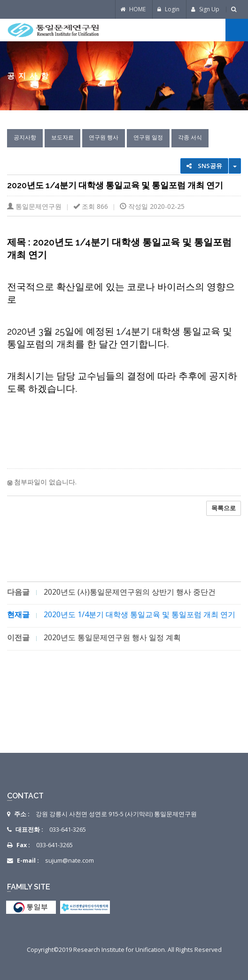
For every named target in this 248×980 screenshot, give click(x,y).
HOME (133, 9)
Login (168, 9)
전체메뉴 (237, 30)
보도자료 (62, 137)
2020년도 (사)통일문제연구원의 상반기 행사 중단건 (130, 592)
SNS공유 (204, 166)
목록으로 (224, 508)
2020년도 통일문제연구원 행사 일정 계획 (112, 637)
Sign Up (205, 9)
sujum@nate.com (70, 861)
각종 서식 (190, 137)
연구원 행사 (104, 137)
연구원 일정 (148, 137)
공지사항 (25, 137)
